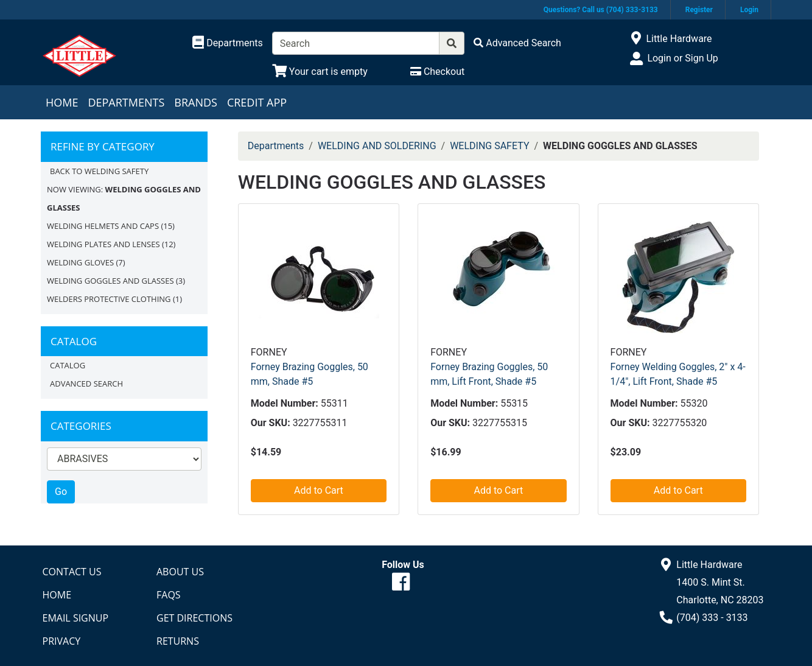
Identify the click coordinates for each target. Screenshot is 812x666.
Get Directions (194, 618)
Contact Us (72, 572)
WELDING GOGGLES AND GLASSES (110, 281)
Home (62, 102)
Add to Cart (319, 490)
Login (749, 10)
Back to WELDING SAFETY (99, 171)
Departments (126, 102)
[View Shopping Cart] (320, 72)
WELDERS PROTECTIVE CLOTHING (109, 299)
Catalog (68, 365)
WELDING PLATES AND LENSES (103, 244)
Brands (196, 102)
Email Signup (76, 618)
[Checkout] (437, 72)
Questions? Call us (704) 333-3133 (601, 10)
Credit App (257, 102)
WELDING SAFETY (489, 146)
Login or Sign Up (682, 58)
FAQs (169, 595)
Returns (178, 641)
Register (699, 10)
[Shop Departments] (228, 43)
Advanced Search (86, 384)
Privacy (62, 641)
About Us (180, 572)
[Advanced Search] (517, 43)
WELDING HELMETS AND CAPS (103, 226)
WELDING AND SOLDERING (377, 146)
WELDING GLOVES (80, 262)
